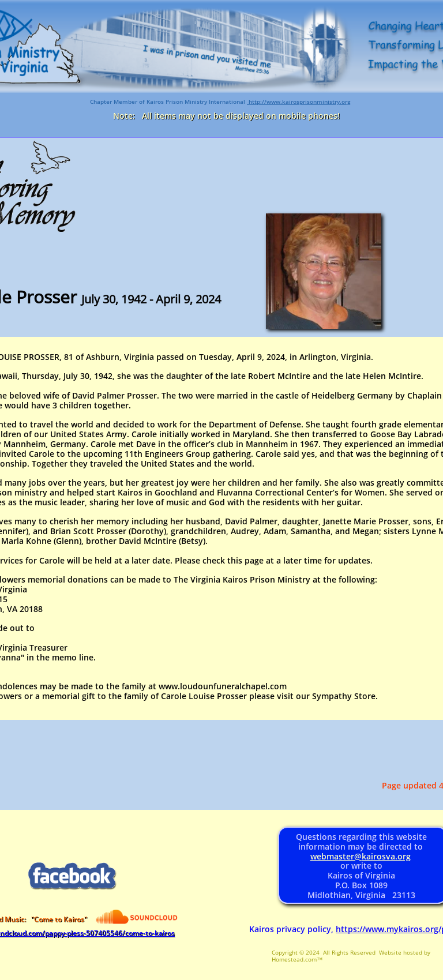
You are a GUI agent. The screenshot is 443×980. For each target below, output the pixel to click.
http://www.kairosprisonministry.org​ (299, 102)
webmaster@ (336, 856)
